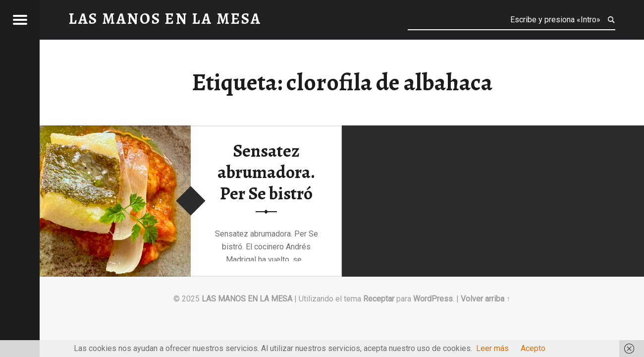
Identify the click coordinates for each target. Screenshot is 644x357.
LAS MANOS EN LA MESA (247, 299)
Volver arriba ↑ (485, 299)
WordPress (433, 299)
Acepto (533, 348)
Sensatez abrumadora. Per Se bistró (266, 172)
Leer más (492, 348)
